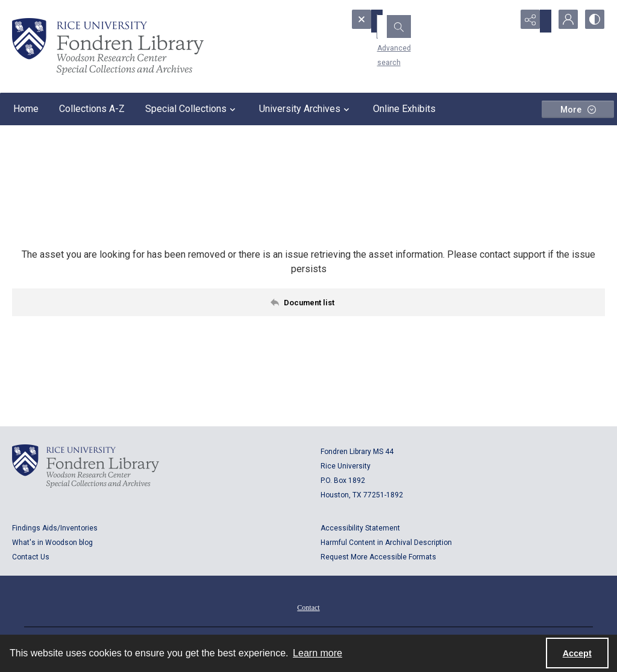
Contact (308, 608)
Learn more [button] (318, 653)
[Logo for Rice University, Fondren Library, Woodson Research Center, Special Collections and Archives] (86, 466)
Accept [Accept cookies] (577, 653)
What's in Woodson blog (52, 543)
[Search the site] (414, 21)
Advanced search (390, 43)
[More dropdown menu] (578, 109)
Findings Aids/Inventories (55, 528)
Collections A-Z (92, 109)
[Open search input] (503, 21)
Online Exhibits (404, 109)
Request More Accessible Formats (378, 557)
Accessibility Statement (360, 528)
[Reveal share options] (533, 21)
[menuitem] (308, 607)
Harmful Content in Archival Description (386, 543)
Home (26, 109)
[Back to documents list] (308, 302)
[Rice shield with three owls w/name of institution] (108, 46)
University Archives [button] (306, 109)
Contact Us (31, 557)
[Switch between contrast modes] (593, 21)
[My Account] (563, 21)
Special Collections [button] (192, 109)
